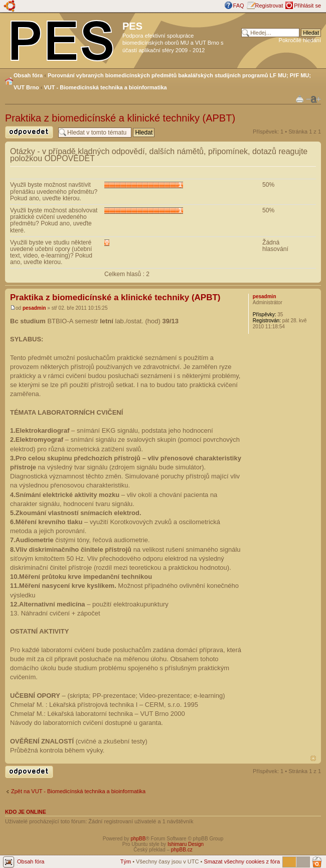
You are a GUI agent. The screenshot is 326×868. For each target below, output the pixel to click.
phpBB (138, 839)
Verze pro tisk (300, 99)
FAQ (239, 6)
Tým (126, 861)
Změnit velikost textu (313, 99)
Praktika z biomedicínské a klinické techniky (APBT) (120, 118)
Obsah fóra (28, 75)
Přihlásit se (307, 6)
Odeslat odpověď (29, 132)
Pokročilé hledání (300, 40)
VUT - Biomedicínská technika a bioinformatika (106, 87)
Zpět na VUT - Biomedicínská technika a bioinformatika (78, 791)
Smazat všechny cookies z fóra (242, 861)
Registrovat (269, 6)
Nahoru (313, 758)
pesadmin (34, 308)
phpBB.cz (182, 850)
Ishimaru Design (186, 844)
